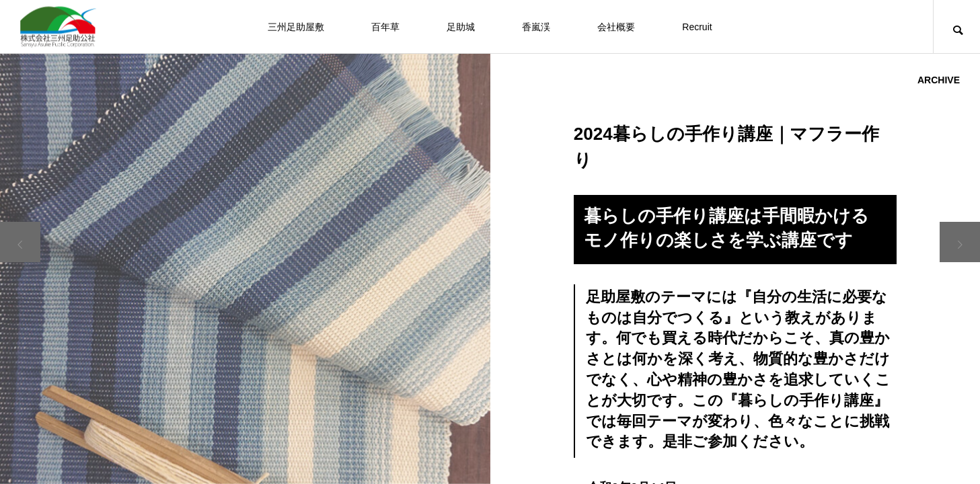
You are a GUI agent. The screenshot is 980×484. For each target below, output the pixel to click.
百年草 (385, 27)
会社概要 (616, 27)
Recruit (697, 27)
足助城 (461, 27)
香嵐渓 (536, 27)
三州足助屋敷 (296, 27)
